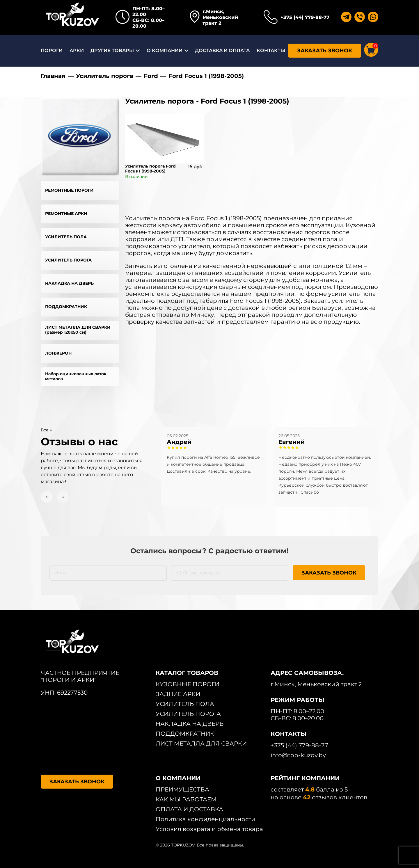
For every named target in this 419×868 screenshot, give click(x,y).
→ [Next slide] (63, 497)
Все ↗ (46, 430)
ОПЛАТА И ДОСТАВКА (189, 809)
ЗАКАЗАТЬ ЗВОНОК (325, 51)
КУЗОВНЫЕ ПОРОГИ (188, 684)
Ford (151, 76)
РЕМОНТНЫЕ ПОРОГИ (69, 190)
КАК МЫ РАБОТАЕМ (186, 799)
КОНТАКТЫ (271, 50)
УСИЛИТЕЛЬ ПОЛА (66, 237)
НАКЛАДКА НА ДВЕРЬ (69, 283)
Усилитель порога (105, 76)
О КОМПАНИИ (165, 50)
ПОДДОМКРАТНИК (66, 307)
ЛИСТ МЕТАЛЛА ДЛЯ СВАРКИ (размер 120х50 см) (78, 330)
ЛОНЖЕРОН (58, 353)
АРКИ (77, 50)
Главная (53, 76)
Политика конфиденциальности (205, 819)
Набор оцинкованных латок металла (76, 376)
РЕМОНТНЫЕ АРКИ (66, 214)
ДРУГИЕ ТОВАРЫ (112, 50)
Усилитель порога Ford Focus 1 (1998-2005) (150, 169)
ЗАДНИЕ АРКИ (178, 694)
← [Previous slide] (47, 497)
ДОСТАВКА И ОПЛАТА (222, 50)
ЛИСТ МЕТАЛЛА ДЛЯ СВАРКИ (201, 744)
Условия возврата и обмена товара (209, 829)
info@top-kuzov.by (298, 755)
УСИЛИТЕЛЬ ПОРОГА (68, 260)
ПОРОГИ (52, 50)
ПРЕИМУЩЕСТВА (182, 789)
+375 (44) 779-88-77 (305, 17)
